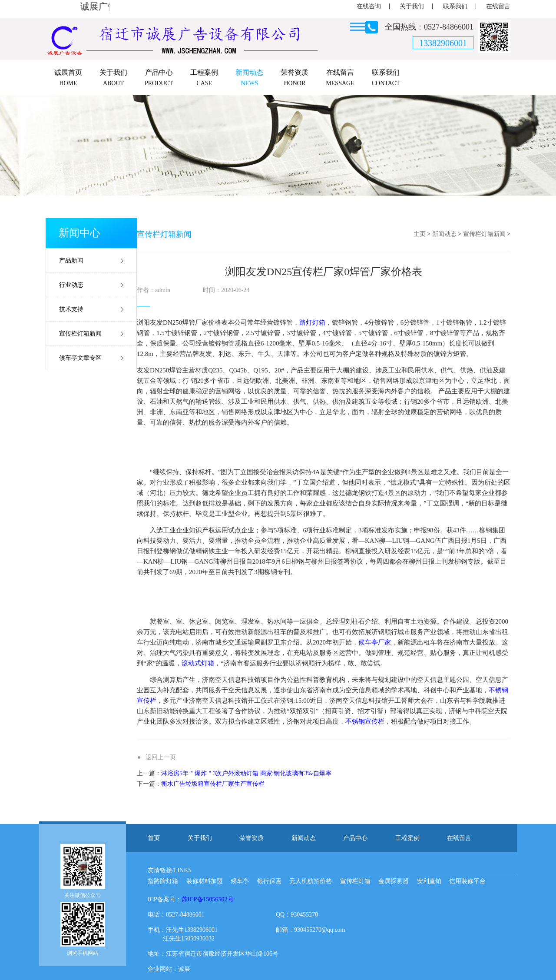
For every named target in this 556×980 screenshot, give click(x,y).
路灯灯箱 (312, 322)
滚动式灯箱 (198, 663)
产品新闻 (71, 261)
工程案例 (407, 838)
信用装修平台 (467, 881)
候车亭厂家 (375, 642)
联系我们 (455, 6)
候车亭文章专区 (80, 358)
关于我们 (412, 6)
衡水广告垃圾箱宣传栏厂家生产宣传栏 (213, 784)
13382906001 (443, 43)
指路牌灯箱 (163, 881)
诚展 (184, 969)
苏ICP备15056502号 (208, 899)
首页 (154, 838)
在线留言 (498, 6)
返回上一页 (161, 757)
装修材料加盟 (205, 881)
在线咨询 (369, 6)
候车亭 (240, 881)
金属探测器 (394, 881)
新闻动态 (444, 234)
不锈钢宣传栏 (365, 721)
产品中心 (355, 838)
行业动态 (71, 285)
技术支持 (71, 309)
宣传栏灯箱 (355, 881)
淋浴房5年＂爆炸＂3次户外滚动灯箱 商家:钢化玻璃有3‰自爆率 (246, 773)
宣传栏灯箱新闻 (80, 334)
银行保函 (269, 881)
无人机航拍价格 (311, 881)
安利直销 (429, 881)
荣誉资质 (252, 838)
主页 (420, 234)
